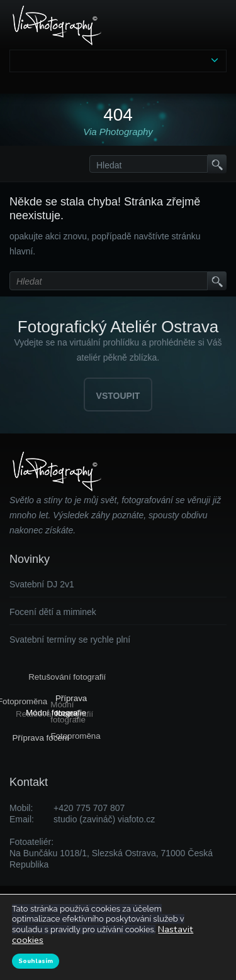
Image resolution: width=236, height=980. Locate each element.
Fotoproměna (76, 735)
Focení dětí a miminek (53, 612)
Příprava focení (42, 738)
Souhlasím (36, 961)
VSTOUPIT (118, 396)
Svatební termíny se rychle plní (70, 640)
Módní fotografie (57, 712)
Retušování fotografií (66, 677)
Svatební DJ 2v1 (42, 584)
